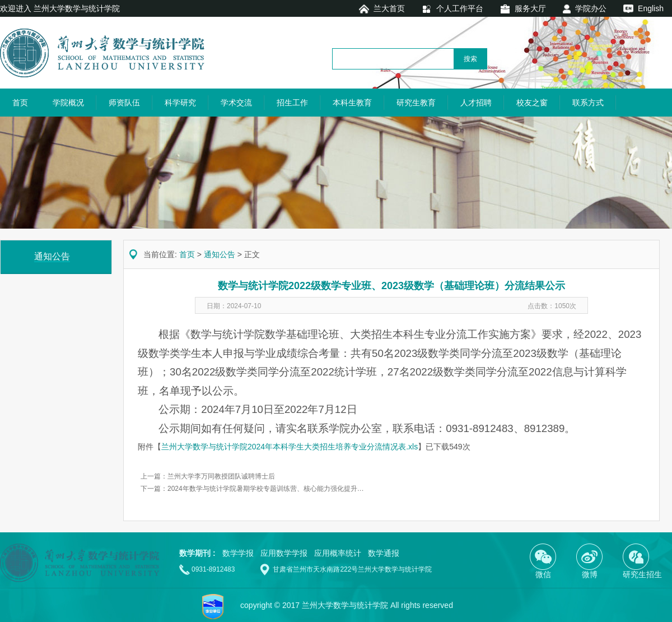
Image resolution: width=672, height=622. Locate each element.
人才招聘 (476, 103)
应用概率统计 (338, 553)
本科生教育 (352, 103)
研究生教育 (416, 103)
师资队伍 (124, 103)
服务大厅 (530, 8)
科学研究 (180, 103)
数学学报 (238, 553)
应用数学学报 (284, 553)
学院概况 (68, 103)
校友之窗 (532, 103)
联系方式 (588, 103)
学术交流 (236, 103)
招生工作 (292, 103)
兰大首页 (389, 8)
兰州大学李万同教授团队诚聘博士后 (221, 476)
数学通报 (384, 553)
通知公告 (220, 254)
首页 (20, 103)
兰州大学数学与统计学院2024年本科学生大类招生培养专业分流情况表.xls (290, 447)
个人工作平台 (460, 8)
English (651, 8)
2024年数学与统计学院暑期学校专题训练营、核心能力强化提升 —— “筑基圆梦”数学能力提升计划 (313, 489)
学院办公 (591, 8)
